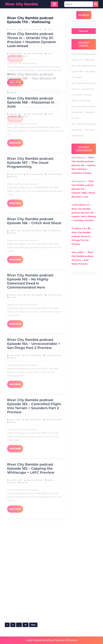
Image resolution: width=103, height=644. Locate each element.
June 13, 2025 (16, 26)
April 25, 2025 (16, 332)
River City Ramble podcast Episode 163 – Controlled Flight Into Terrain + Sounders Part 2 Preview (34, 258)
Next (33, 625)
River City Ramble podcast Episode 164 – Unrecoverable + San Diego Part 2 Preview (34, 196)
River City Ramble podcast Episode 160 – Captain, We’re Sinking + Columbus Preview (84, 165)
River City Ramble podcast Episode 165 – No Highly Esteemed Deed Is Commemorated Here (30, 133)
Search (84, 15)
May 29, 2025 (16, 147)
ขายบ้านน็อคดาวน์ (80, 205)
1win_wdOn (78, 252)
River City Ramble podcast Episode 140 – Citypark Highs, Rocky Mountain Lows (83, 189)
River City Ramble (34, 26)
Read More (16, 56)
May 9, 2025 (15, 207)
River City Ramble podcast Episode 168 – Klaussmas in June (84, 112)
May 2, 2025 (15, 272)
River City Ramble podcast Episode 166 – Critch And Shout (34, 73)
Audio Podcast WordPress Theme (44, 640)
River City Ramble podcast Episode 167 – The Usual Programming (30, 15)
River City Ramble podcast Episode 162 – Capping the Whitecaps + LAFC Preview (31, 320)
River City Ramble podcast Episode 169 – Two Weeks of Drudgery (84, 71)
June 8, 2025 (15, 83)
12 (25, 625)
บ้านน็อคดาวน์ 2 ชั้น (81, 229)
